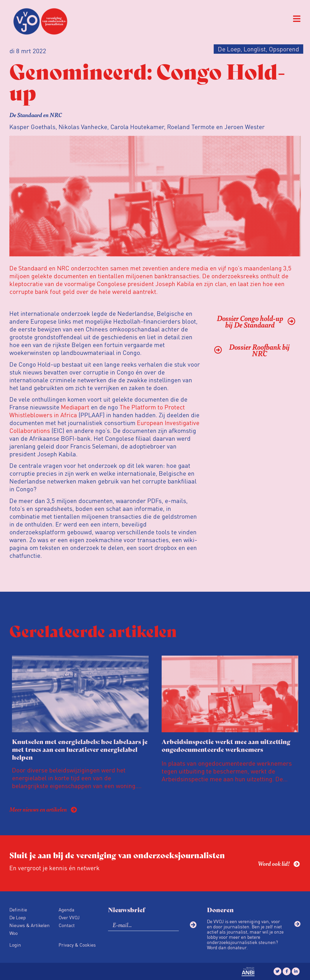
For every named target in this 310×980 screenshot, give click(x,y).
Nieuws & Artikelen (30, 925)
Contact (67, 925)
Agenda (67, 909)
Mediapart (75, 407)
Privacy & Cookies (77, 945)
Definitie (18, 909)
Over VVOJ (69, 917)
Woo (14, 933)
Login (15, 945)
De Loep (18, 917)
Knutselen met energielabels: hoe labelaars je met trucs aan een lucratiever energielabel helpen (80, 749)
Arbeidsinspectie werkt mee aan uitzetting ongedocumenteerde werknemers (226, 745)
